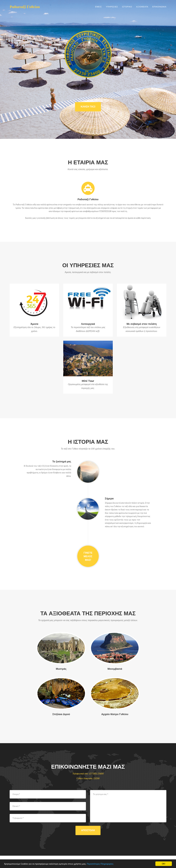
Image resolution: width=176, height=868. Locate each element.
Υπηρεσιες (112, 7)
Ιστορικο (127, 7)
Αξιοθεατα (142, 7)
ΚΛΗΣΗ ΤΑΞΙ (88, 107)
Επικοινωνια (159, 7)
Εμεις (98, 7)
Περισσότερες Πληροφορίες (100, 864)
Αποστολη (88, 830)
